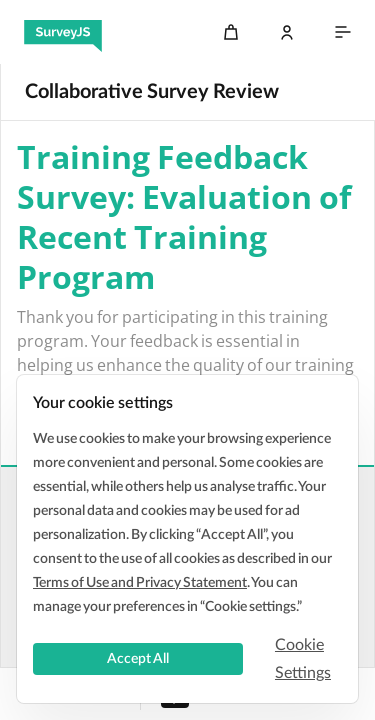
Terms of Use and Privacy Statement (140, 583)
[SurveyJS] (63, 32)
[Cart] (231, 32)
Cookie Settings (303, 659)
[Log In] (287, 32)
